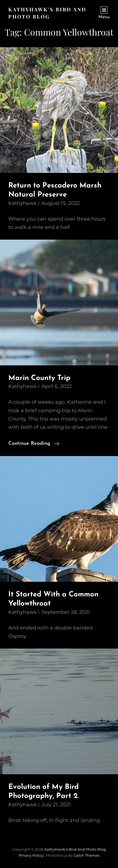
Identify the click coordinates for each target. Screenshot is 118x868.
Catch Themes (87, 855)
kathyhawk (23, 203)
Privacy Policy (31, 855)
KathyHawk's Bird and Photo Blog (75, 849)
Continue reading (34, 444)
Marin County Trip (39, 378)
